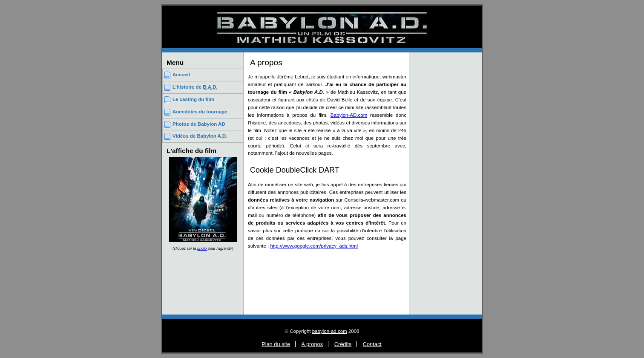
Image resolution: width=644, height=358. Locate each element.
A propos (312, 344)
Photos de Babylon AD (199, 124)
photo (202, 248)
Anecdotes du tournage (200, 112)
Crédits (343, 344)
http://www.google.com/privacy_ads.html (314, 246)
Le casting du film (193, 99)
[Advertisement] (446, 182)
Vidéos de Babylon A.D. (200, 136)
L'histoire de (195, 87)
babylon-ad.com (330, 331)
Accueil (181, 75)
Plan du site (276, 344)
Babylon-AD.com (349, 115)
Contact (372, 344)
